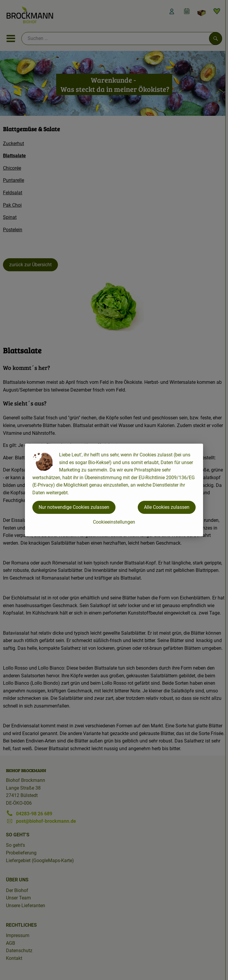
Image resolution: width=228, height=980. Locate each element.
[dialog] (114, 490)
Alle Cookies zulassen (167, 507)
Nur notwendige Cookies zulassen (74, 507)
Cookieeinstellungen (114, 522)
